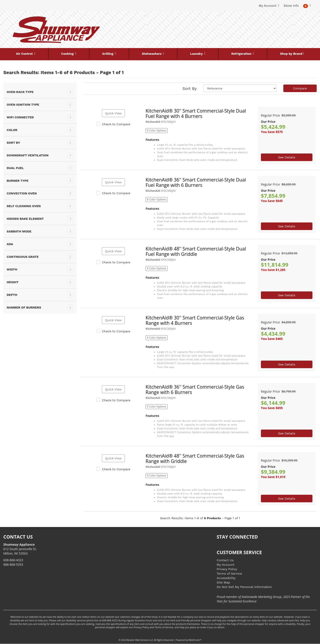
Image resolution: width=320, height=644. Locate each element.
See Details (287, 157)
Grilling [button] (108, 54)
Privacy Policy (227, 569)
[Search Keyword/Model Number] (157, 20)
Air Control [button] (25, 54)
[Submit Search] (206, 20)
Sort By (190, 88)
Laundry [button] (197, 54)
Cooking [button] (68, 54)
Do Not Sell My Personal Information (244, 587)
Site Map (223, 582)
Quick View (113, 113)
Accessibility (226, 578)
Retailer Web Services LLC (140, 640)
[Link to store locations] (264, 34)
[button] (307, 6)
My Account (225, 565)
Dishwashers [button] (152, 54)
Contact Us (225, 560)
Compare (300, 88)
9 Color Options (157, 130)
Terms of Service (229, 573)
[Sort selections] (240, 88)
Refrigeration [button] (242, 54)
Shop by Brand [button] (291, 54)
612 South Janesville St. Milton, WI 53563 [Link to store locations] (20, 549)
